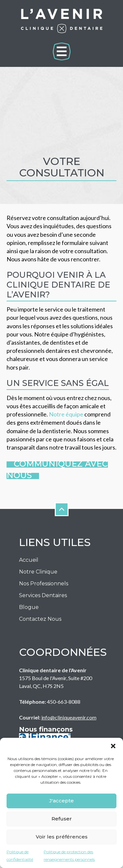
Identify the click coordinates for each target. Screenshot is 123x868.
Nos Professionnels (44, 584)
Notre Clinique (38, 572)
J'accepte (61, 801)
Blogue (29, 607)
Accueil (29, 560)
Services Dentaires (43, 595)
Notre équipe (67, 414)
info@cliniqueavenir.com (69, 717)
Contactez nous (40, 619)
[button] (113, 746)
